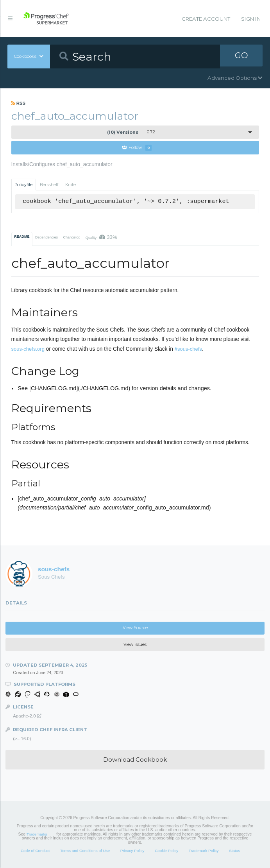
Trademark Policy (204, 851)
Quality (101, 238)
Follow (137, 148)
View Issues (135, 645)
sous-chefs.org (28, 349)
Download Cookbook (135, 760)
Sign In (251, 19)
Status (234, 851)
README (22, 237)
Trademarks (37, 835)
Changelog (72, 238)
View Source (135, 628)
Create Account (206, 19)
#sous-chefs (188, 349)
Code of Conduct (35, 851)
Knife (71, 185)
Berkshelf (49, 185)
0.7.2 (131, 132)
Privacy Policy (132, 851)
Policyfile (23, 185)
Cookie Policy (166, 851)
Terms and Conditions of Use (85, 851)
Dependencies (46, 238)
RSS (19, 103)
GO (241, 56)
